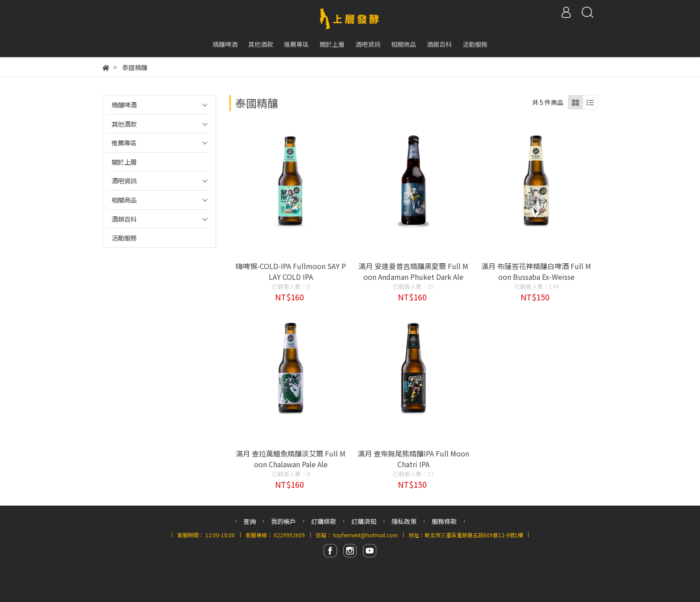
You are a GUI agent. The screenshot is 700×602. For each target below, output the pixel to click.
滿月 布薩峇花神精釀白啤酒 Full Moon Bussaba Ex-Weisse (536, 271)
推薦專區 (124, 143)
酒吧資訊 (124, 181)
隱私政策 (404, 521)
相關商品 (124, 200)
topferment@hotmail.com (365, 535)
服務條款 (444, 521)
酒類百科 (124, 219)
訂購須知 (364, 521)
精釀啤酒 (124, 105)
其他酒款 (124, 124)
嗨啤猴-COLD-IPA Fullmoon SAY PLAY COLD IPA (291, 271)
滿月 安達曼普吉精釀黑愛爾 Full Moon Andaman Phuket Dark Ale (413, 271)
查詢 (250, 521)
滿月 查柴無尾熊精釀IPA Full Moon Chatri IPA (413, 459)
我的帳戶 (283, 521)
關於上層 (124, 162)
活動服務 (124, 238)
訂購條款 (324, 521)
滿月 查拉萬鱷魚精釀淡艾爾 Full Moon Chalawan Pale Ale (291, 459)
